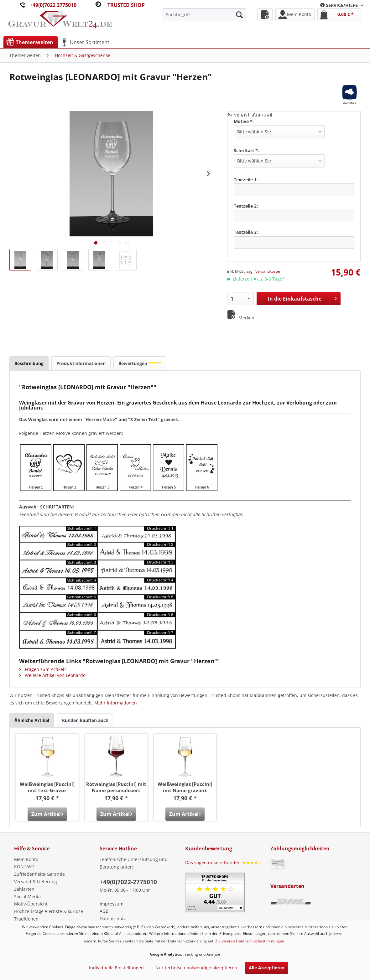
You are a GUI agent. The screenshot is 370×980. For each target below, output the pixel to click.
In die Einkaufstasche (302, 298)
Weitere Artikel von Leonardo (52, 675)
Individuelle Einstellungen (116, 968)
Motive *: (244, 121)
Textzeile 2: (246, 206)
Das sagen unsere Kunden (224, 862)
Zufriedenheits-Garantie (39, 874)
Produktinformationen (81, 363)
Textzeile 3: (246, 232)
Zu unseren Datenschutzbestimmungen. (250, 941)
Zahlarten (24, 889)
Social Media (27, 897)
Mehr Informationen (116, 703)
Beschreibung (29, 363)
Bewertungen (140, 363)
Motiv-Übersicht (31, 904)
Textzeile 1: (246, 180)
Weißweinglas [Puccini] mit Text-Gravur (47, 787)
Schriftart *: (246, 150)
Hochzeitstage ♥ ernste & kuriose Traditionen (49, 915)
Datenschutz (113, 918)
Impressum (112, 904)
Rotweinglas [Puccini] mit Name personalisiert (116, 787)
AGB (104, 911)
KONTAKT (24, 867)
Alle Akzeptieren (267, 968)
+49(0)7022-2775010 (128, 882)
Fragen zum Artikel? (43, 669)
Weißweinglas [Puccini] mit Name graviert (185, 787)
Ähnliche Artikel (32, 720)
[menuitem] (342, 5)
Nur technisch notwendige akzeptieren (196, 968)
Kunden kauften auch (85, 720)
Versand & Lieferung (36, 882)
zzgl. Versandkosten (264, 271)
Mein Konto (26, 859)
